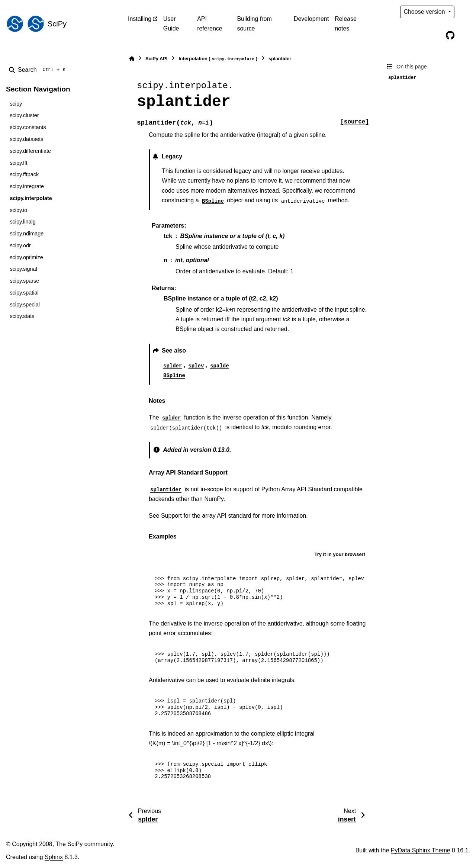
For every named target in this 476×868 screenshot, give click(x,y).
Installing (140, 19)
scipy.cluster (24, 115)
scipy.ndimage (27, 234)
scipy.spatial (24, 293)
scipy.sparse (24, 281)
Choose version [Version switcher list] (425, 12)
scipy (16, 104)
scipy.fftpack (24, 174)
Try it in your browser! (340, 554)
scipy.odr (20, 245)
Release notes (346, 24)
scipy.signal (23, 269)
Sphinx (54, 857)
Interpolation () (218, 59)
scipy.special (25, 305)
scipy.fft (18, 163)
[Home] (132, 59)
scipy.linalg (22, 222)
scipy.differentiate (30, 151)
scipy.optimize (26, 257)
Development (311, 19)
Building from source (254, 24)
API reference (210, 24)
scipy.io (18, 210)
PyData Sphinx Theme (421, 850)
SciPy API (156, 59)
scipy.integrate (27, 186)
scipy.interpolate (31, 198)
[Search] (39, 70)
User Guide (171, 24)
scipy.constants (28, 127)
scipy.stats (22, 316)
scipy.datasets (26, 139)
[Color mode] (466, 12)
